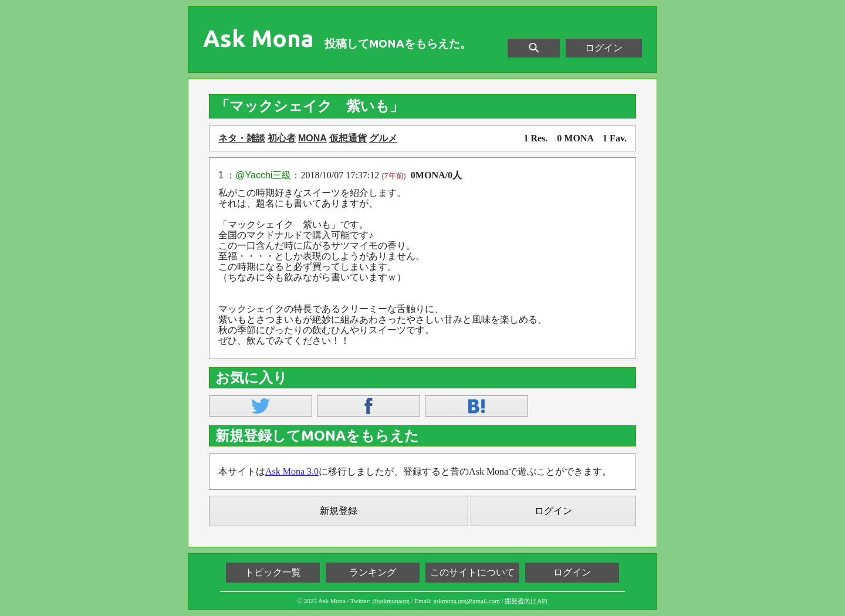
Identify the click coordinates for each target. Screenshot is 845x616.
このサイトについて (472, 572)
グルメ (383, 138)
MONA (312, 138)
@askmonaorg (391, 601)
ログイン (604, 48)
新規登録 (339, 511)
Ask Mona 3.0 (292, 471)
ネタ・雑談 (242, 138)
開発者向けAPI (526, 601)
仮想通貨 (348, 138)
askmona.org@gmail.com (467, 601)
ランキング (373, 572)
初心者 (282, 138)
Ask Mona (258, 39)
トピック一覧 (273, 572)
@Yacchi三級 (263, 175)
